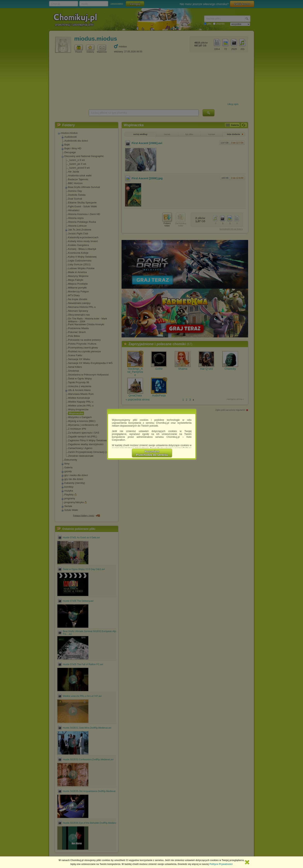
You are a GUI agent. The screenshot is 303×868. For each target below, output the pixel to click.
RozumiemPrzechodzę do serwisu (152, 453)
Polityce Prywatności (221, 864)
